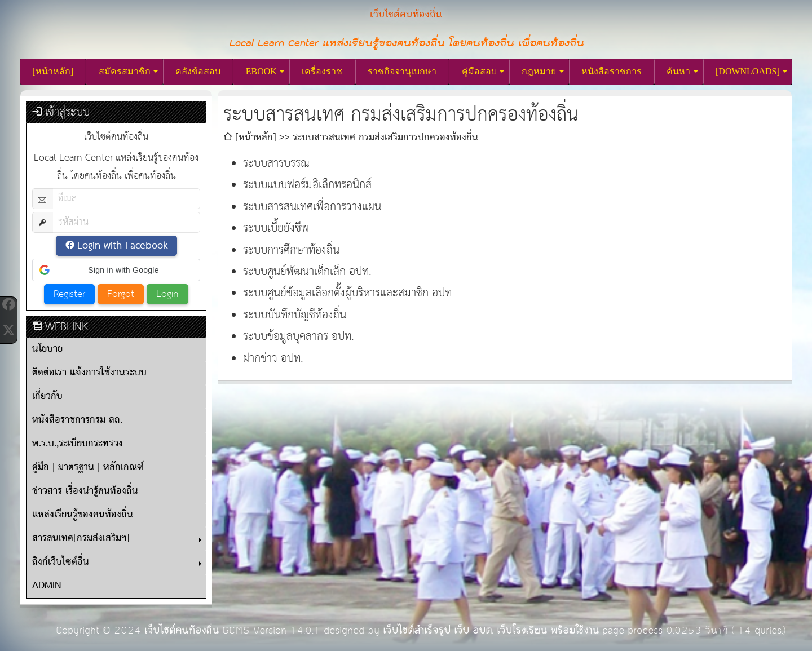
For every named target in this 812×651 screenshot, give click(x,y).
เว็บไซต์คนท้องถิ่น (182, 630)
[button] (116, 270)
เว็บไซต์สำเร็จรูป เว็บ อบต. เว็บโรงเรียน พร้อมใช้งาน (491, 630)
